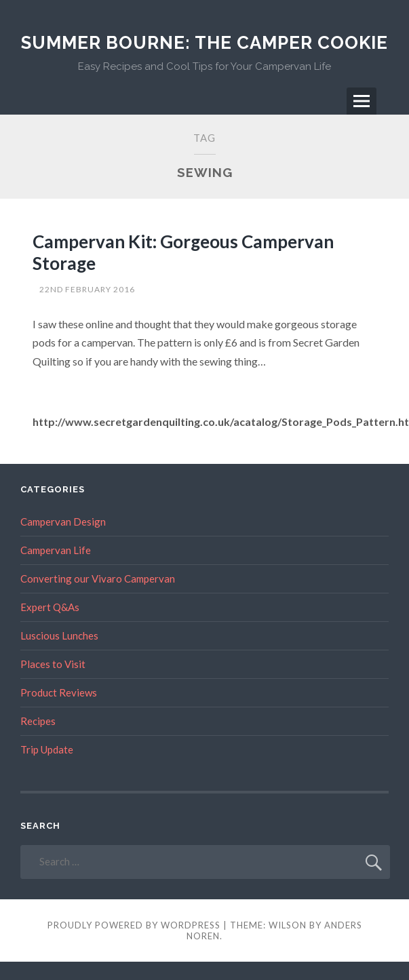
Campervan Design (63, 522)
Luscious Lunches (59, 635)
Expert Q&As (50, 607)
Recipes (38, 721)
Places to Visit (53, 664)
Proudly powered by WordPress (134, 925)
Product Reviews (59, 692)
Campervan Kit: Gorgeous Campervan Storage (183, 252)
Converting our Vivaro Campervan (98, 579)
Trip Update (47, 749)
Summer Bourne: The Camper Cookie (204, 43)
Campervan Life (56, 550)
